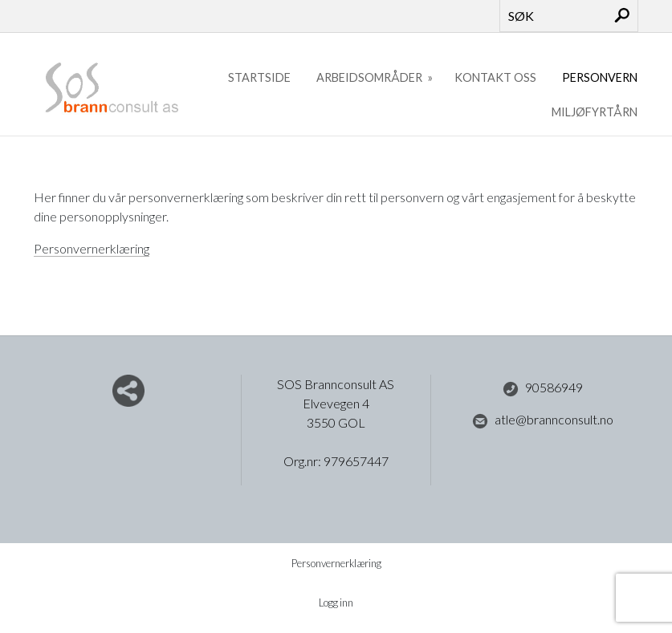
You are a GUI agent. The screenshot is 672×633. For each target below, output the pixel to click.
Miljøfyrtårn (595, 112)
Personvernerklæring (92, 248)
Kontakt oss (495, 77)
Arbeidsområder (371, 77)
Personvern (600, 77)
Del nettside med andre (128, 391)
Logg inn (336, 603)
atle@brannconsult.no (543, 420)
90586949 (543, 388)
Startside (259, 77)
